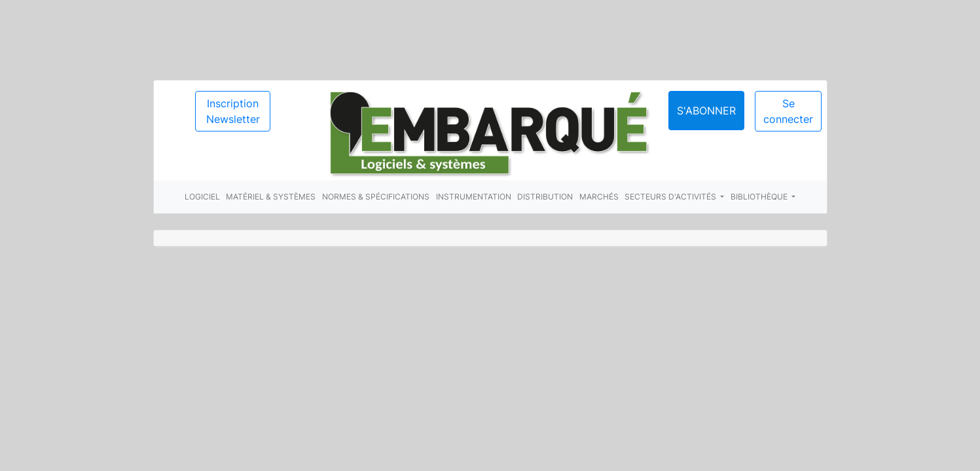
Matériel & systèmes (271, 197)
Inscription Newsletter (233, 111)
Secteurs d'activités (671, 197)
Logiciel (202, 197)
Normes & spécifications (376, 197)
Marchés (599, 197)
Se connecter (788, 111)
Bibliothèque (760, 197)
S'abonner (706, 111)
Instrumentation (474, 197)
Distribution (545, 197)
